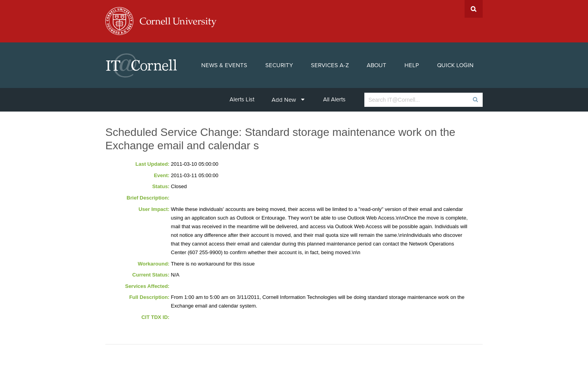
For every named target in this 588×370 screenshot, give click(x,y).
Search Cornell (474, 9)
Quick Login (455, 65)
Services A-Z (330, 65)
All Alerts (334, 99)
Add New (288, 100)
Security (279, 65)
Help (412, 65)
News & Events (224, 65)
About (377, 65)
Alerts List (242, 99)
